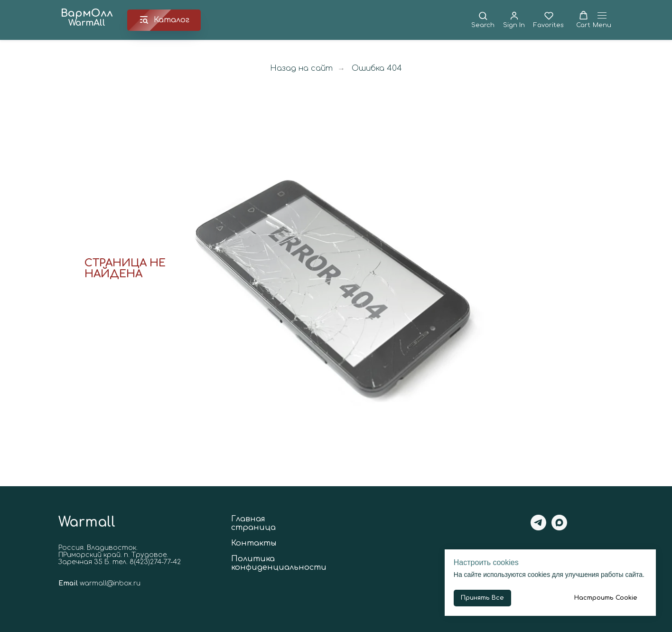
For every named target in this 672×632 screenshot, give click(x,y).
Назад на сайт (301, 68)
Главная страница (253, 523)
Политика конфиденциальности (279, 563)
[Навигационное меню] (602, 20)
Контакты (254, 543)
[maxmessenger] (559, 528)
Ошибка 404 (377, 68)
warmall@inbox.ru (110, 583)
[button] (483, 20)
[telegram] (538, 528)
